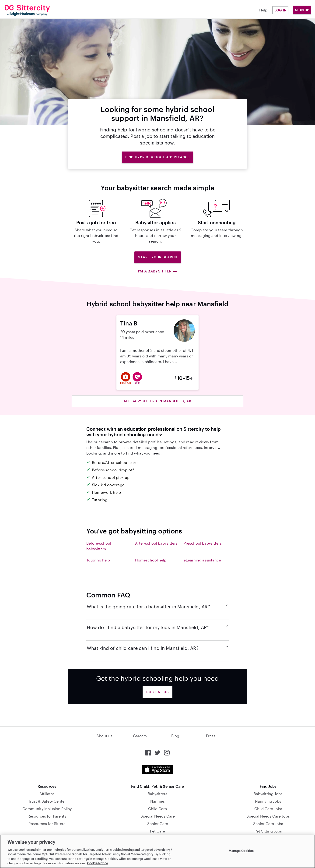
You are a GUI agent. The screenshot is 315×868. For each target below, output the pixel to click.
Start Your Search (158, 257)
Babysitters (157, 794)
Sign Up (302, 10)
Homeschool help (151, 560)
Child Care (157, 809)
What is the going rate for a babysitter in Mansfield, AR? (158, 606)
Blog (175, 736)
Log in (280, 10)
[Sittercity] (31, 10)
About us (104, 736)
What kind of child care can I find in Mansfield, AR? (158, 648)
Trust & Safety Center (47, 801)
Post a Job (157, 692)
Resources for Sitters (47, 824)
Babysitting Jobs (268, 794)
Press (211, 736)
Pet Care (157, 831)
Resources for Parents (47, 816)
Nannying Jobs (268, 801)
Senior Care (158, 824)
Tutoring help (98, 560)
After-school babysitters (156, 543)
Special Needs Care (158, 816)
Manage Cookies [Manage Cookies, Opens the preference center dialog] (241, 851)
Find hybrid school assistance (157, 157)
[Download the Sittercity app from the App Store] (157, 769)
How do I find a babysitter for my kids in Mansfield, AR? (158, 627)
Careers (140, 736)
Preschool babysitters (203, 543)
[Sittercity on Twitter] (157, 753)
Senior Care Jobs (268, 824)
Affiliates (47, 794)
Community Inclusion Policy (47, 809)
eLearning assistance (202, 560)
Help (263, 10)
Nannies (157, 801)
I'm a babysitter (157, 271)
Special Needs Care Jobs (268, 816)
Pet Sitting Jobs (268, 831)
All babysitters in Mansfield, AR (157, 401)
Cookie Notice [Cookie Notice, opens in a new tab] (98, 863)
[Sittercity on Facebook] (148, 753)
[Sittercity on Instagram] (167, 753)
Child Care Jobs (268, 809)
